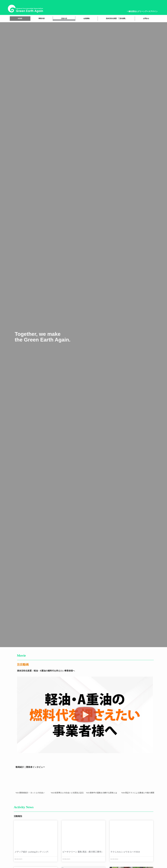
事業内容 (42, 18)
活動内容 (64, 18)
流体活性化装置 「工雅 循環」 (116, 18)
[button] (85, 715)
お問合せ (146, 18)
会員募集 (86, 18)
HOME (20, 18)
